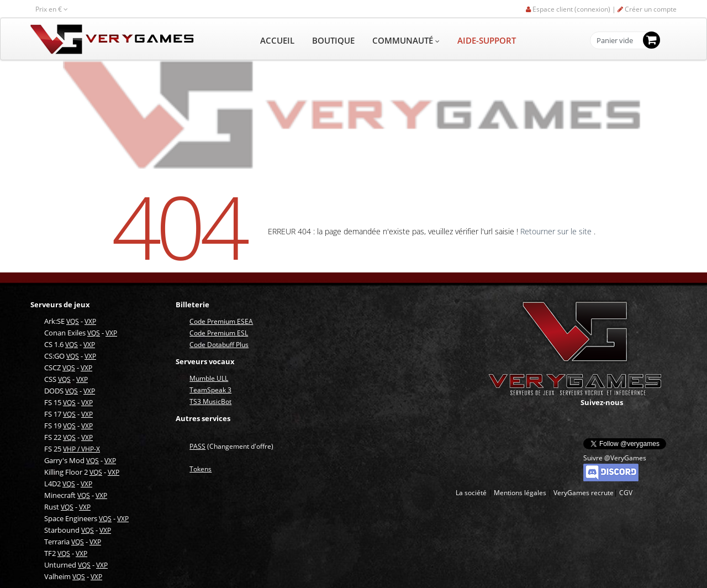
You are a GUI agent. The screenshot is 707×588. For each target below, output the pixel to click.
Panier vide (615, 41)
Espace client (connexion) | (572, 9)
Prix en (52, 9)
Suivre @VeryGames (615, 458)
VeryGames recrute (584, 493)
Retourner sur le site (557, 231)
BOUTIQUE (333, 40)
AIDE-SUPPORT (487, 40)
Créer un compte (647, 9)
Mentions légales (520, 493)
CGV (626, 493)
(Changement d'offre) (231, 446)
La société (471, 493)
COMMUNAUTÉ (406, 40)
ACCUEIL (277, 40)
